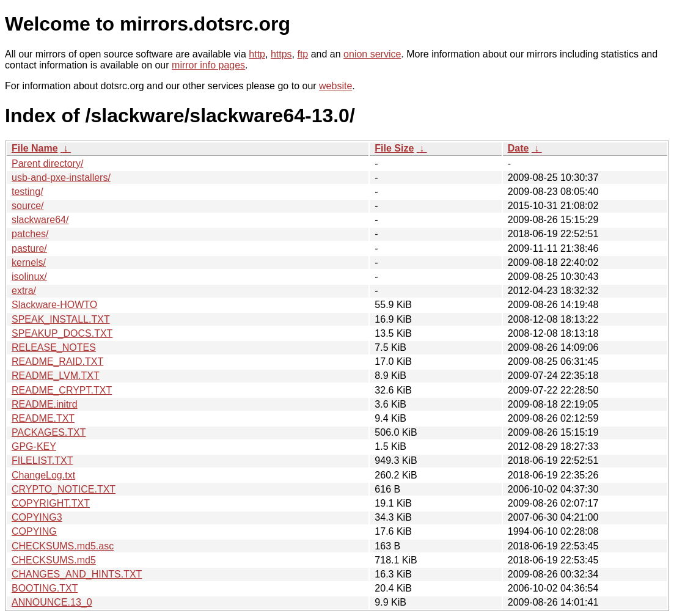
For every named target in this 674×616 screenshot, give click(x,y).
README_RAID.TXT (57, 361)
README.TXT (43, 418)
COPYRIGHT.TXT (51, 503)
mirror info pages (208, 65)
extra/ (24, 291)
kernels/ (29, 262)
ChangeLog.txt (43, 475)
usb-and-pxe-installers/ (61, 178)
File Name (35, 148)
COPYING (34, 531)
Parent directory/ (47, 163)
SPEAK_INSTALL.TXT (61, 319)
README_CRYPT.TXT (62, 390)
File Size (394, 148)
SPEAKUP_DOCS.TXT (62, 333)
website (335, 86)
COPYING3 (37, 517)
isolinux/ (29, 277)
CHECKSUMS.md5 (54, 560)
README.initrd (45, 404)
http (257, 54)
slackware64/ (40, 220)
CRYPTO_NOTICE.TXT (64, 489)
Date (518, 148)
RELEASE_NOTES (54, 347)
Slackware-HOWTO (54, 305)
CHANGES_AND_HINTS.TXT (77, 574)
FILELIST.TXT (42, 460)
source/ (27, 206)
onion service (372, 54)
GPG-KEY (34, 446)
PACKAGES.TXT (49, 432)
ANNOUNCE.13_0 (52, 602)
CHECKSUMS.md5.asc (63, 546)
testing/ (27, 192)
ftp (302, 54)
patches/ (30, 234)
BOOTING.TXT (45, 588)
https (281, 54)
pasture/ (29, 248)
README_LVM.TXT (56, 376)
